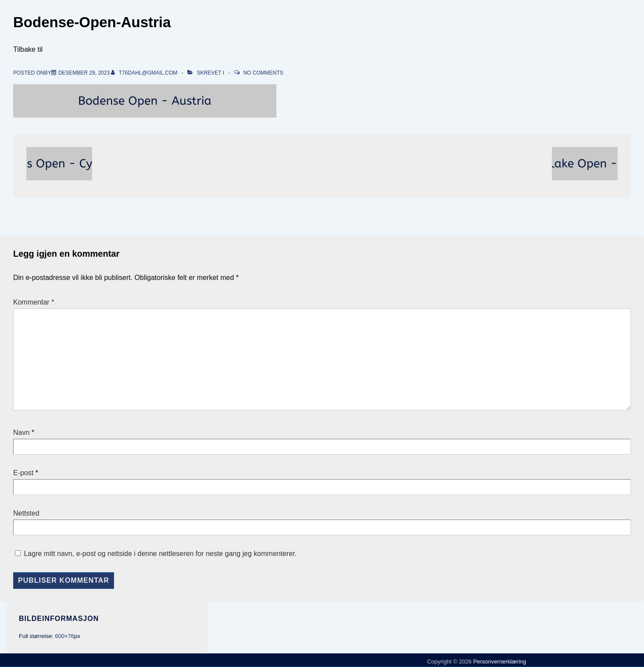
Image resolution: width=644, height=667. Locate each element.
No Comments (263, 73)
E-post (23, 473)
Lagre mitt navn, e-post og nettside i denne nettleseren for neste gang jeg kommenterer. (160, 554)
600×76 (64, 636)
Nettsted (26, 513)
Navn (21, 432)
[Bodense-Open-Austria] (84, 73)
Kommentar (34, 302)
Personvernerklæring (499, 662)
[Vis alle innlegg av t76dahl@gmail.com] (145, 73)
